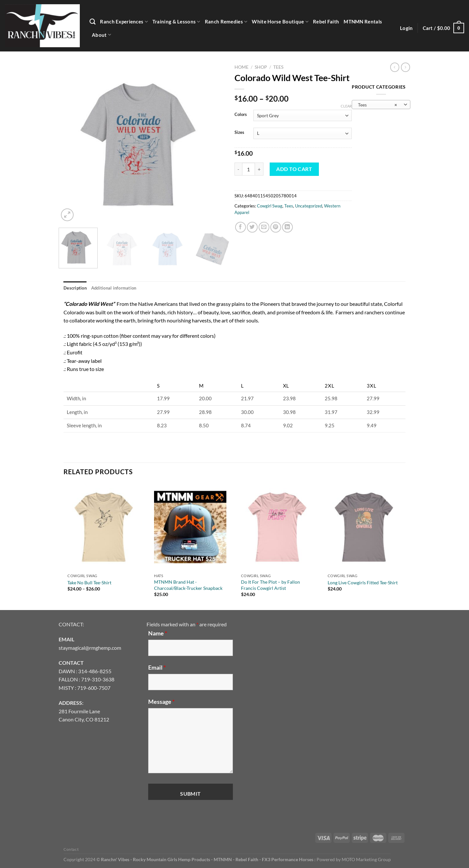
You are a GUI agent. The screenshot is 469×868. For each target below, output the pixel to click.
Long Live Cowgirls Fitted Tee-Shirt (363, 583)
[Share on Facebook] (241, 227)
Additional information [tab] (114, 288)
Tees (278, 67)
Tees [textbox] (377, 105)
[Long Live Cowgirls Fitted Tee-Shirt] (364, 527)
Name (158, 633)
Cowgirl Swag (270, 206)
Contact (71, 849)
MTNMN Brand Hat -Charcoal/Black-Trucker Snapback (188, 585)
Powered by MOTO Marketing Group (354, 859)
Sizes (239, 133)
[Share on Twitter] (252, 227)
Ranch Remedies (226, 22)
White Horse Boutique (280, 22)
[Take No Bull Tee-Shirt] (104, 527)
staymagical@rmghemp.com (90, 648)
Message (161, 702)
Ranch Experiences (124, 22)
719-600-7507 (94, 688)
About (101, 35)
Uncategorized (309, 206)
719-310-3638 (98, 679)
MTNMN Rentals (363, 21)
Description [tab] (75, 288)
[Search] (92, 22)
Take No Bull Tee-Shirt (89, 583)
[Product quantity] (249, 169)
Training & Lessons (176, 22)
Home (242, 67)
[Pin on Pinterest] (276, 227)
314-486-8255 (95, 671)
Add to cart (294, 169)
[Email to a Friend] (264, 227)
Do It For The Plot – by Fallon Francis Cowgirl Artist (270, 585)
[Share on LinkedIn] (287, 227)
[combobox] (381, 105)
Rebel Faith (326, 21)
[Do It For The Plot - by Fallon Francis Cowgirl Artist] (277, 527)
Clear (346, 106)
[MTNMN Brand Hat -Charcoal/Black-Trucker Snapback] (190, 527)
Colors (241, 115)
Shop (261, 67)
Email (157, 667)
